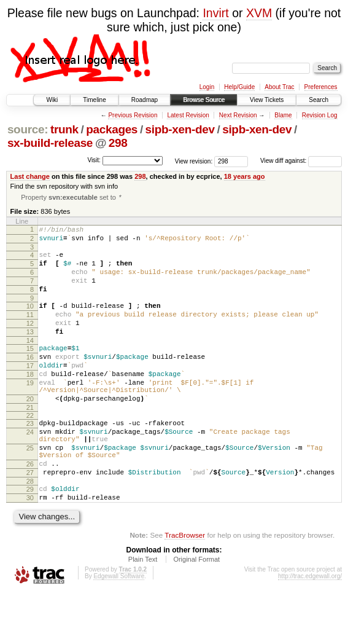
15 (30, 370)
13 (30, 351)
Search (319, 100)
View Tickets (267, 100)
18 (30, 401)
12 (30, 341)
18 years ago (245, 176)
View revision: (194, 161)
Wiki (52, 100)
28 (30, 528)
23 (30, 458)
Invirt (215, 13)
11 (30, 331)
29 (30, 536)
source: (28, 129)
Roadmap (145, 100)
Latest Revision (188, 115)
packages (112, 129)
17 (30, 391)
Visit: (94, 160)
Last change (30, 176)
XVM (259, 13)
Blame (283, 115)
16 (30, 380)
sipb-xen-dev (180, 129)
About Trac (279, 87)
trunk (64, 129)
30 (30, 547)
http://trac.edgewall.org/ (310, 627)
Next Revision (238, 115)
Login (207, 87)
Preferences (321, 87)
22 (30, 450)
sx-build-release (50, 143)
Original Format (196, 610)
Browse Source (204, 100)
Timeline (94, 100)
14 (30, 362)
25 (30, 488)
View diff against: (301, 161)
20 (30, 431)
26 (30, 508)
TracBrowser (185, 586)
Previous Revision (133, 115)
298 (118, 143)
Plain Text (143, 610)
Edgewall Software (119, 627)
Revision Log (320, 115)
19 (30, 412)
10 (30, 320)
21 (30, 442)
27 (30, 518)
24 (30, 468)
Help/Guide (239, 87)
